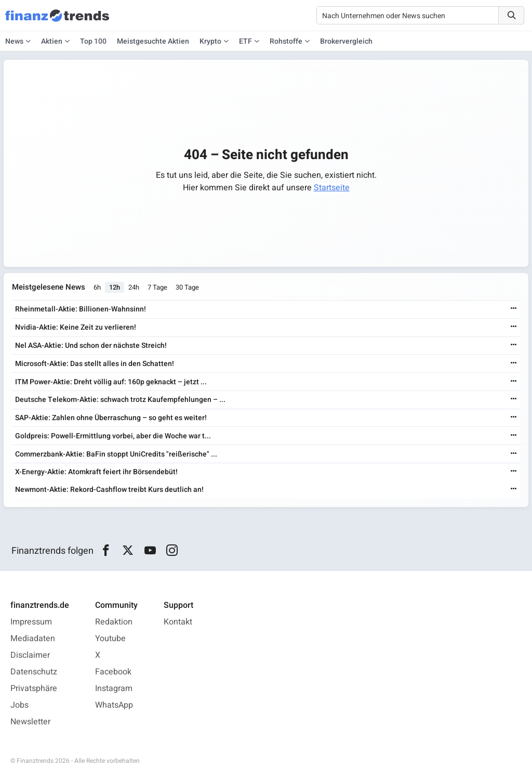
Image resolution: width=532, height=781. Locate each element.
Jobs (19, 705)
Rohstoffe (286, 41)
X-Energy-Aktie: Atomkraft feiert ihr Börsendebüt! (96, 472)
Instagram (114, 688)
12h (115, 287)
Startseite (332, 188)
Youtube (110, 639)
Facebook (113, 672)
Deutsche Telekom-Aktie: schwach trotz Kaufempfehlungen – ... (120, 400)
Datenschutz (34, 672)
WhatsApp (114, 705)
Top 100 (93, 41)
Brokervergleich (346, 41)
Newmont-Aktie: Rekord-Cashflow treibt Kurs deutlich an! (109, 490)
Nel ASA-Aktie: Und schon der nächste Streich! (91, 346)
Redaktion (114, 622)
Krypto (210, 41)
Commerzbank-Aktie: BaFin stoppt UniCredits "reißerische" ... (116, 454)
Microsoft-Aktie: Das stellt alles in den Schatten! (95, 364)
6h (97, 287)
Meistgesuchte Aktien (153, 41)
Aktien (52, 41)
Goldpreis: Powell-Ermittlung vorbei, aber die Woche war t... (113, 436)
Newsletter (30, 722)
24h (134, 287)
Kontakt (178, 622)
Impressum (31, 622)
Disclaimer (30, 655)
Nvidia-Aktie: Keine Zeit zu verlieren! (76, 327)
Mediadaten (33, 639)
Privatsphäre (34, 688)
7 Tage (157, 287)
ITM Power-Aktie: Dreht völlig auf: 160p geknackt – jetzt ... (111, 382)
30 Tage (187, 287)
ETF (245, 41)
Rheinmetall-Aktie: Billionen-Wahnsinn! (81, 309)
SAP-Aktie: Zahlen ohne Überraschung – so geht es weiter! (111, 418)
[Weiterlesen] (514, 309)
